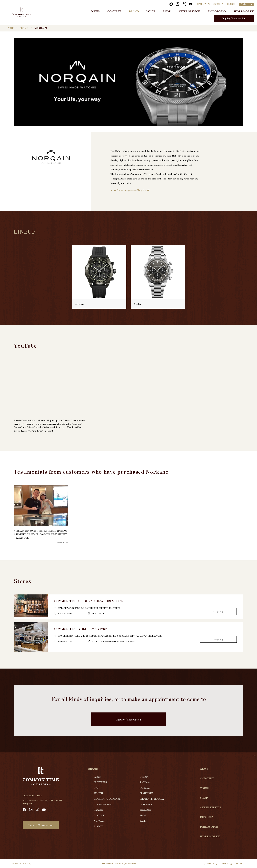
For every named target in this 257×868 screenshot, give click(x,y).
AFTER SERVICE (189, 11)
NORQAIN (99, 821)
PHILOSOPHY (217, 11)
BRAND (134, 11)
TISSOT (98, 826)
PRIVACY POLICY (20, 864)
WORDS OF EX (244, 11)
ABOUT (217, 4)
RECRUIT (231, 4)
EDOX (143, 815)
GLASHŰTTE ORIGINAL (107, 799)
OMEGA (144, 777)
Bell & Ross (145, 810)
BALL (143, 821)
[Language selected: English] (246, 4)
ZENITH (98, 793)
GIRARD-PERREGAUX (152, 799)
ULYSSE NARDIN (103, 804)
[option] (249, 866)
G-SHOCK (99, 815)
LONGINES (146, 804)
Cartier (97, 777)
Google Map (218, 611)
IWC (96, 788)
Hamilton (99, 810)
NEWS (95, 11)
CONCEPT (114, 11)
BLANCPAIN (146, 793)
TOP (11, 28)
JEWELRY (202, 4)
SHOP (167, 11)
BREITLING (100, 782)
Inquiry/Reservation (234, 18)
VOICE (151, 11)
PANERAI (145, 788)
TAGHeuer (145, 782)
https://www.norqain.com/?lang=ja (128, 190)
